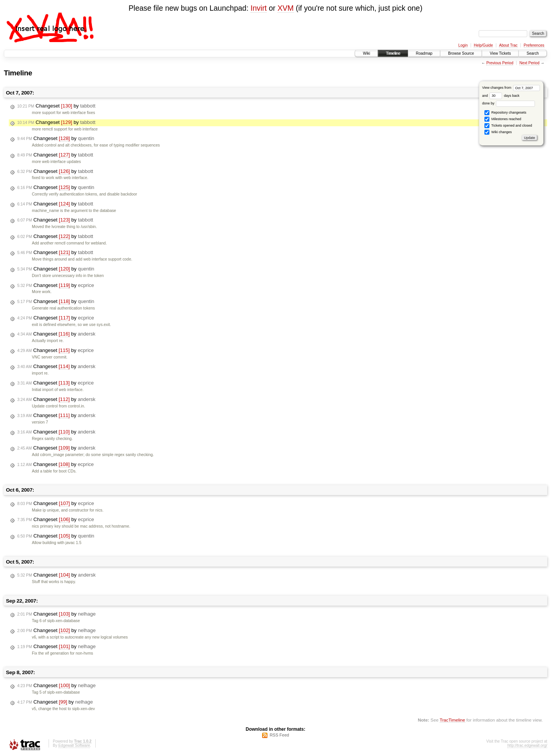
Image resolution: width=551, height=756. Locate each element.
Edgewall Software (74, 745)
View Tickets (500, 53)
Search (533, 53)
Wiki (366, 53)
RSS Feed (280, 735)
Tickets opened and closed (508, 126)
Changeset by (56, 106)
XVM (285, 8)
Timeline (393, 53)
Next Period (529, 63)
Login (463, 45)
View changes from (511, 88)
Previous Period (500, 63)
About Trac (508, 45)
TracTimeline (452, 720)
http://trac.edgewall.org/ (527, 745)
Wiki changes (498, 132)
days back (504, 96)
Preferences (534, 45)
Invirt (259, 8)
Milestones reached (503, 119)
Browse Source (461, 53)
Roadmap (424, 53)
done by (509, 103)
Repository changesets (505, 113)
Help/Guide (483, 45)
